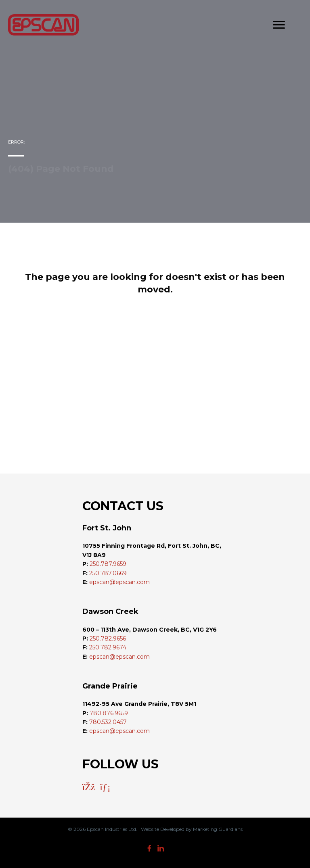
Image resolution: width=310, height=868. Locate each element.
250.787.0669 (108, 573)
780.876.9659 (109, 713)
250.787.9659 (108, 564)
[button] (89, 787)
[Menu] (279, 25)
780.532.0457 (108, 722)
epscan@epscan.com (119, 582)
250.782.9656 (108, 638)
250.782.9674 (108, 647)
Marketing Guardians (218, 829)
